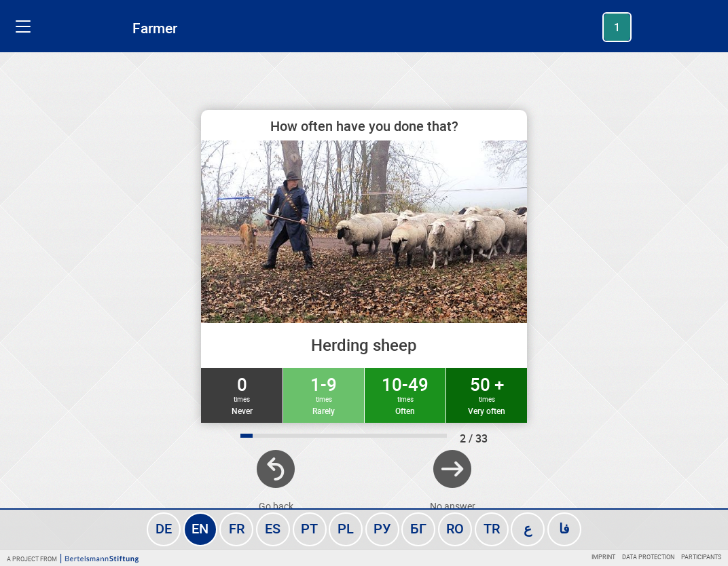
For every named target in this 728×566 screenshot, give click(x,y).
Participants (701, 557)
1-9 (324, 394)
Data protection (648, 557)
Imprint (603, 557)
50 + (487, 394)
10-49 (405, 394)
